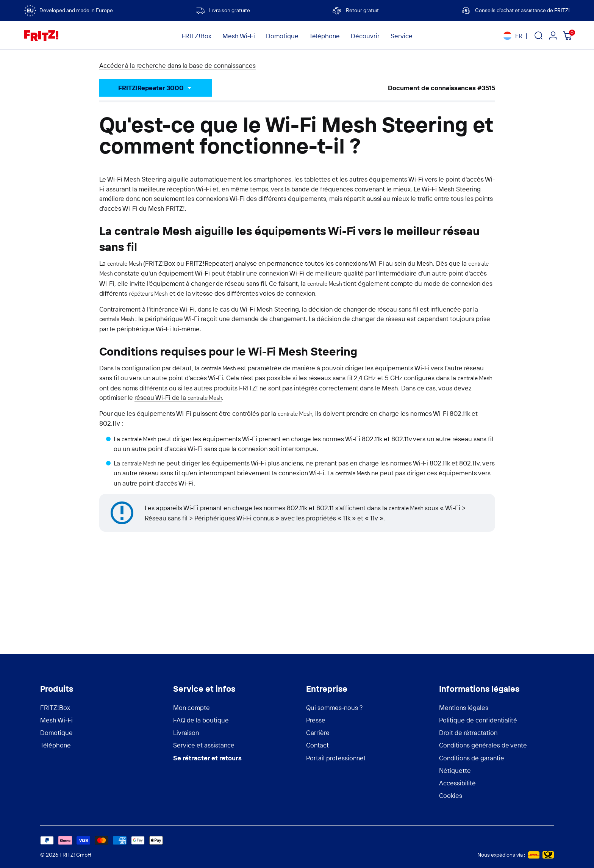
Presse (316, 720)
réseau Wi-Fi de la (178, 397)
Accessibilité (457, 783)
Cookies (451, 795)
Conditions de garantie (472, 758)
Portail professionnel (336, 758)
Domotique (56, 732)
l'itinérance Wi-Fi (171, 309)
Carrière (318, 732)
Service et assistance (204, 745)
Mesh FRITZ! (166, 208)
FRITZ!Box (55, 707)
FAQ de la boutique (201, 720)
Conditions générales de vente (483, 745)
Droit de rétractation (468, 732)
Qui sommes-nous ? (335, 707)
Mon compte (191, 707)
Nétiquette (455, 770)
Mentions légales (464, 707)
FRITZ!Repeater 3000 (151, 88)
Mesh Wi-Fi (56, 720)
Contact (317, 745)
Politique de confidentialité (478, 720)
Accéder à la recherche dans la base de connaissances (177, 65)
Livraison (186, 732)
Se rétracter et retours (207, 758)
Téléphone (55, 745)
